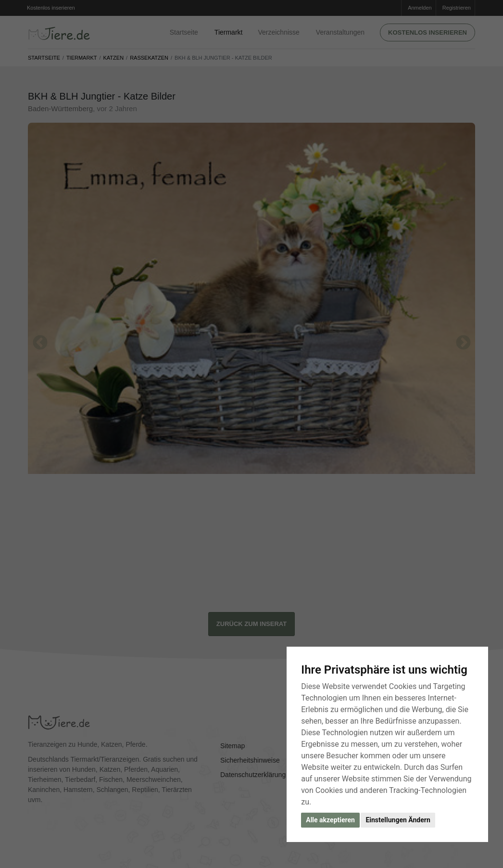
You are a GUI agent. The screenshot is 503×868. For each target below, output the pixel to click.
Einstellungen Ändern (398, 820)
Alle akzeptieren (330, 820)
